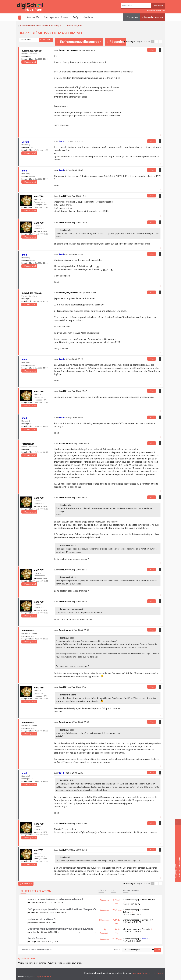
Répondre (115, 42)
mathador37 (147, 920)
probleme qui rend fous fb (42, 919)
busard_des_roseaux (32, 51)
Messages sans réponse (56, 17)
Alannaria (146, 929)
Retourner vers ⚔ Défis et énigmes (36, 950)
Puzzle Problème (37, 938)
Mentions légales (26, 977)
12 (90, 932)
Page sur (143, 41)
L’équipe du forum (93, 973)
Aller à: (117, 949)
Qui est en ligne (27, 959)
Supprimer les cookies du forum (116, 973)
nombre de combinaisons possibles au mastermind (55, 899)
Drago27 (35, 941)
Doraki (25, 142)
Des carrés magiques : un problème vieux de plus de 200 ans (60, 929)
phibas (34, 923)
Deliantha (35, 932)
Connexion (132, 17)
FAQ (75, 17)
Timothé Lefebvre (39, 912)
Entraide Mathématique (49, 25)
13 (95, 932)
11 (86, 932)
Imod (24, 171)
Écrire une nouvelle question (81, 42)
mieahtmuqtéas (38, 902)
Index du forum (28, 25)
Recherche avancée (156, 11)
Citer (152, 50)
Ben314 (145, 939)
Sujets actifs (33, 17)
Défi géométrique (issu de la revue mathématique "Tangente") (62, 909)
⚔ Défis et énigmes (73, 25)
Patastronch (28, 444)
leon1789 (38, 196)
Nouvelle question (153, 17)
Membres (88, 17)
